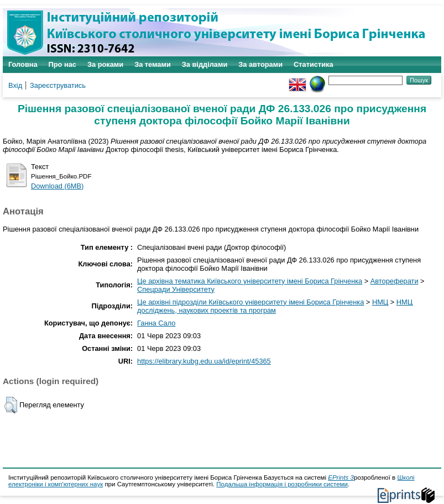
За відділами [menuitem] (205, 64)
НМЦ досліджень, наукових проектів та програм (275, 306)
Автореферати (395, 281)
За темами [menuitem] (153, 64)
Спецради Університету (176, 289)
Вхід (15, 85)
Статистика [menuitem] (314, 64)
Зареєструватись (58, 85)
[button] (11, 405)
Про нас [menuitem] (62, 64)
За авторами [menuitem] (260, 64)
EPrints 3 (341, 477)
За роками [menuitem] (105, 64)
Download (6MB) (57, 186)
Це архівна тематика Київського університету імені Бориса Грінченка (250, 281)
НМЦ (380, 302)
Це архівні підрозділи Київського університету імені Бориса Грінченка (250, 302)
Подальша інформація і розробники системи (282, 484)
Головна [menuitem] (23, 64)
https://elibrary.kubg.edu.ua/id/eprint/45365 (204, 361)
